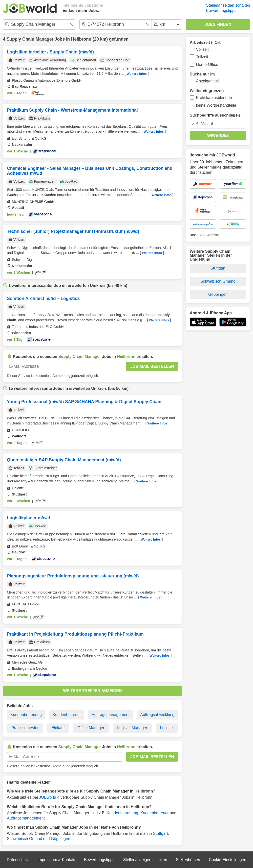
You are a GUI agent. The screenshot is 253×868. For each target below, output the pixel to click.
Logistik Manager (132, 728)
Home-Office (207, 64)
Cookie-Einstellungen (227, 860)
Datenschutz (18, 860)
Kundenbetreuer (67, 715)
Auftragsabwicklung (157, 715)
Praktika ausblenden (214, 98)
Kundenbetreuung (26, 715)
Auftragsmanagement (111, 715)
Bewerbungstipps (221, 11)
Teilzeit (202, 57)
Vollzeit (202, 49)
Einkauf (58, 728)
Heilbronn (81, 39)
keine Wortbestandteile (216, 105)
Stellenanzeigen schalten (228, 5)
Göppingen (61, 839)
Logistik (167, 728)
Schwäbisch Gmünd (24, 839)
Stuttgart (160, 833)
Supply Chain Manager (30, 39)
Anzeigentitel (208, 81)
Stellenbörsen (188, 860)
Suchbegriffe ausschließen (215, 115)
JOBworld (48, 797)
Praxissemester (25, 728)
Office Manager (91, 728)
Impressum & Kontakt (56, 860)
